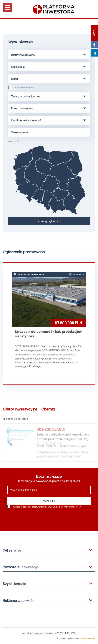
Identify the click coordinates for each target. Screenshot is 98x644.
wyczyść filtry (15, 141)
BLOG (94, 33)
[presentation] (36, 518)
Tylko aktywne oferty (21, 87)
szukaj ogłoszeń (49, 221)
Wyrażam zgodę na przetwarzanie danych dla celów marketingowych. (44, 507)
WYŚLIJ (49, 501)
